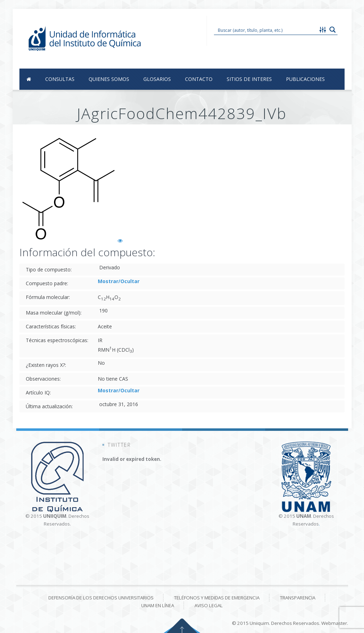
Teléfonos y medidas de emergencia (217, 598)
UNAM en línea (158, 605)
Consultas (60, 79)
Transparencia (298, 598)
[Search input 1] (266, 30)
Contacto (199, 79)
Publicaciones (305, 79)
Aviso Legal (209, 605)
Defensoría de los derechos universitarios (101, 598)
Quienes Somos (109, 79)
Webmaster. (335, 623)
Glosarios (157, 79)
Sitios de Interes (249, 79)
